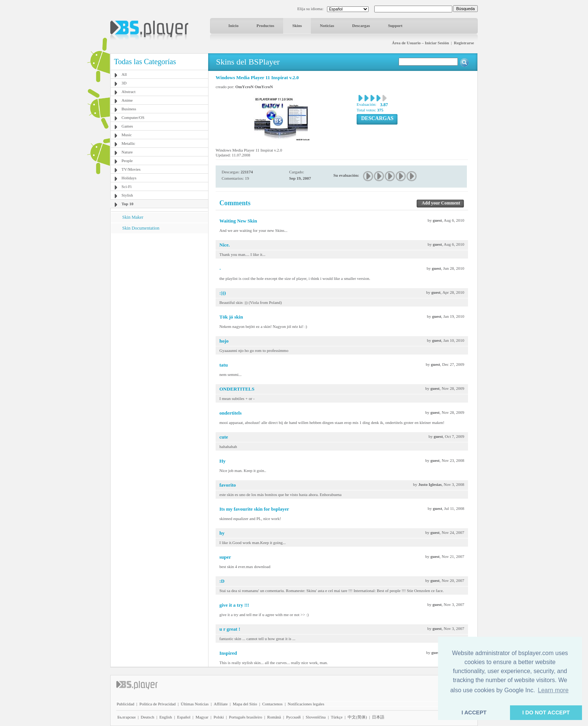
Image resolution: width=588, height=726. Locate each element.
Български (127, 717)
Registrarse (464, 43)
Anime (127, 100)
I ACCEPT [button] (474, 712)
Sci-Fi (127, 186)
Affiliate (221, 704)
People (127, 161)
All (124, 74)
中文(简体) (357, 717)
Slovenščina (316, 717)
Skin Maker (133, 217)
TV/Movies (131, 169)
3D (124, 83)
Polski (219, 717)
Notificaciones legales (306, 704)
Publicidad (125, 704)
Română (274, 717)
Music (127, 135)
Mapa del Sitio (245, 704)
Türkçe (337, 717)
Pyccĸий (293, 717)
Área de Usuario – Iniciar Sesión (420, 43)
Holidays (129, 178)
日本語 (378, 717)
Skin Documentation (141, 228)
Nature (127, 152)
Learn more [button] (553, 690)
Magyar (202, 717)
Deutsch (147, 717)
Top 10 (127, 204)
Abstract (128, 92)
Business (129, 109)
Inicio (233, 26)
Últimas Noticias (195, 704)
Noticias (327, 26)
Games (127, 126)
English (166, 717)
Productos (265, 26)
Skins (297, 26)
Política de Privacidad (158, 704)
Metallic (128, 143)
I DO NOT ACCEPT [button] (546, 712)
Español (184, 717)
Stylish (127, 195)
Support (395, 26)
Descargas (361, 26)
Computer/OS (133, 117)
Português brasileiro (246, 717)
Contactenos (272, 704)
